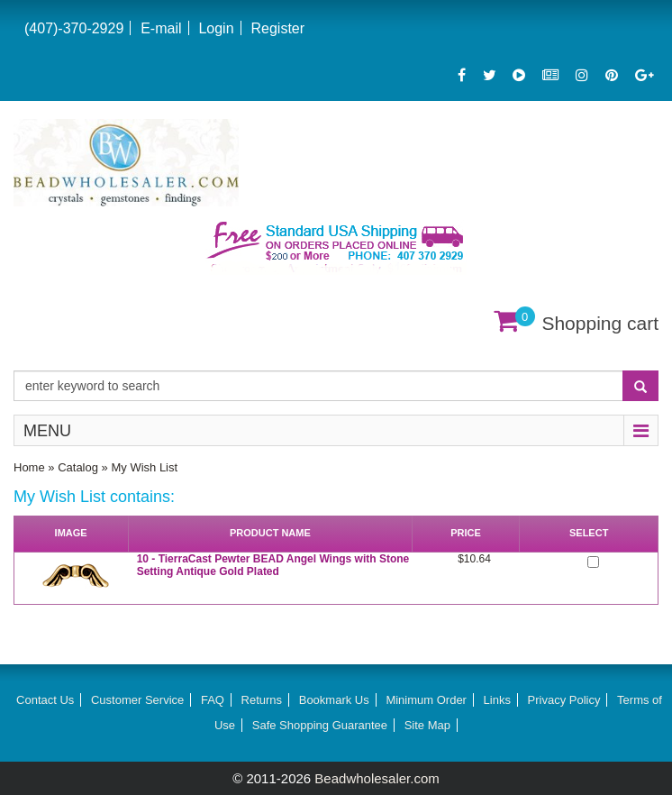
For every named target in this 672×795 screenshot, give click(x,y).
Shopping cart (600, 323)
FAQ (213, 700)
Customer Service (137, 700)
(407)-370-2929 (74, 28)
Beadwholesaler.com (377, 778)
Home (29, 467)
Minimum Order (426, 700)
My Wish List (144, 467)
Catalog (78, 467)
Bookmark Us (334, 700)
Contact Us (45, 700)
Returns (262, 700)
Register (277, 28)
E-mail (161, 28)
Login (216, 28)
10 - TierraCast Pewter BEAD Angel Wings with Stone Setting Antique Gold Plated (273, 565)
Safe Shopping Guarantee (320, 725)
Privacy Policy (564, 700)
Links (497, 700)
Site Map (427, 725)
